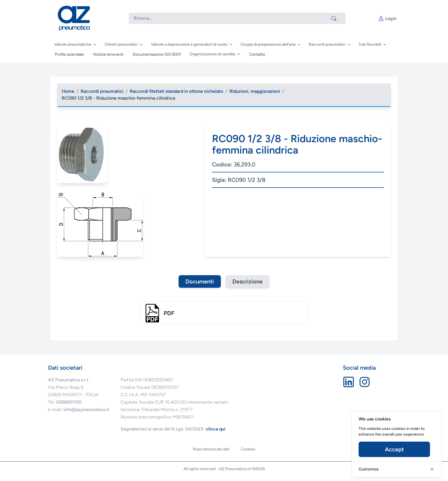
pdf (169, 313)
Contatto (257, 54)
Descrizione (247, 281)
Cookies (248, 449)
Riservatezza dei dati (211, 449)
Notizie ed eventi (108, 54)
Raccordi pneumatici (102, 91)
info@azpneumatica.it (86, 409)
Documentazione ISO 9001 (157, 54)
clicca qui (216, 429)
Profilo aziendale (69, 54)
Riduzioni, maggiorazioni (255, 91)
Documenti (200, 281)
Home (68, 91)
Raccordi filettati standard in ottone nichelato (176, 91)
